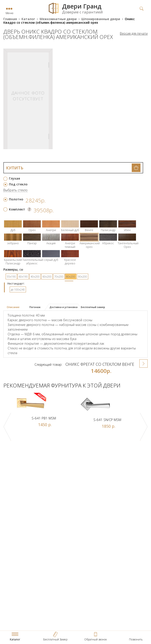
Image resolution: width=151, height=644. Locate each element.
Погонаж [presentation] (35, 307)
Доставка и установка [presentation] (64, 307)
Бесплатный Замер (55, 639)
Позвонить (136, 639)
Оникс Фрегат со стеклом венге (100, 364)
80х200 (71, 277)
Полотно (16, 199)
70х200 (59, 277)
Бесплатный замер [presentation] (93, 307)
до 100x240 (18, 290)
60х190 (23, 277)
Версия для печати (134, 34)
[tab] (15, 307)
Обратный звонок (96, 639)
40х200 (35, 277)
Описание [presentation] (13, 307)
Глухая (14, 178)
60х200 (47, 277)
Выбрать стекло (15, 190)
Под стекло (18, 184)
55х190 (11, 277)
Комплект (17, 209)
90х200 (83, 277)
